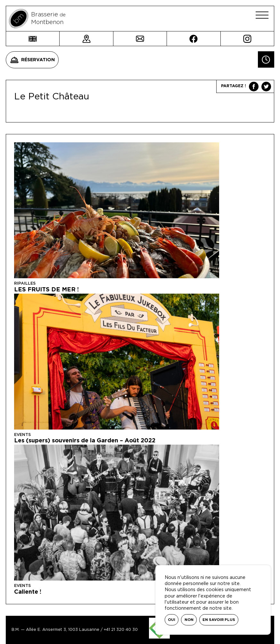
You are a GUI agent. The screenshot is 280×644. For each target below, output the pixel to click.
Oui (172, 620)
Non (189, 620)
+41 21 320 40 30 (121, 630)
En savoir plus (219, 620)
